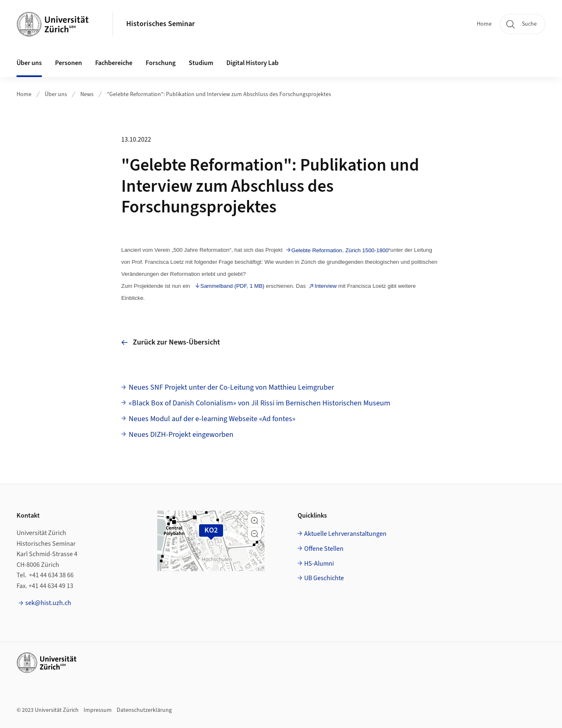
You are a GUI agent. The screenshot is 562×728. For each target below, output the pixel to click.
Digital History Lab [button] (252, 63)
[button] (255, 521)
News (87, 94)
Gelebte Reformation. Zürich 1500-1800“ (341, 250)
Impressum (98, 710)
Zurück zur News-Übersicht (171, 342)
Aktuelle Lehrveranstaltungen (345, 534)
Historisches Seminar (161, 24)
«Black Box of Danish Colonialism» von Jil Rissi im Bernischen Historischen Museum (259, 403)
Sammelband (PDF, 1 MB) (232, 286)
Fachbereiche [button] (114, 63)
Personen (68, 63)
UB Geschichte (324, 578)
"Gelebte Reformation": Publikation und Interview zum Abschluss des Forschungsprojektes (219, 94)
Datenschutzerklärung (144, 710)
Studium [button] (201, 63)
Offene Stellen (324, 549)
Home (484, 24)
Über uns (56, 94)
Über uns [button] (29, 63)
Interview (325, 286)
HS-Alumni (319, 564)
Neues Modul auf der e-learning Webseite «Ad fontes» (212, 419)
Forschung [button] (161, 63)
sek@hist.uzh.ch (48, 603)
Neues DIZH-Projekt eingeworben (181, 435)
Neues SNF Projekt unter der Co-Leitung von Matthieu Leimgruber (231, 387)
